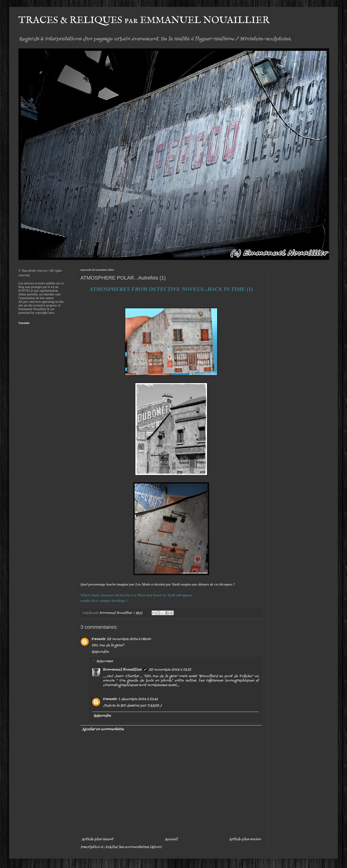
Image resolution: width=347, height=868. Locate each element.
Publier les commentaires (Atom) (133, 847)
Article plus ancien (245, 839)
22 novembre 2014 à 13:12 (170, 670)
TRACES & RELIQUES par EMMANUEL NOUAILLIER (144, 20)
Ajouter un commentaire (103, 729)
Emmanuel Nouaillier (122, 670)
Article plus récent (97, 839)
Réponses (104, 662)
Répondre (100, 652)
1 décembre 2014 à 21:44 (138, 699)
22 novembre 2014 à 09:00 (129, 639)
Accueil (171, 839)
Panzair (98, 639)
